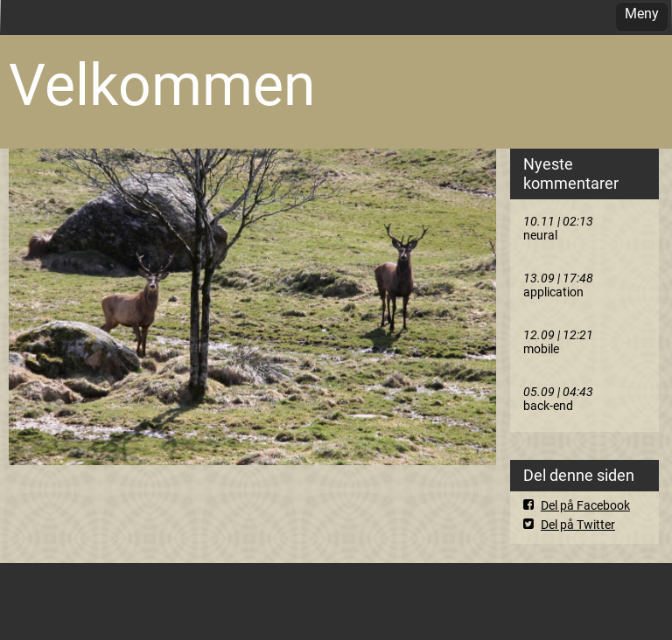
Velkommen (162, 85)
